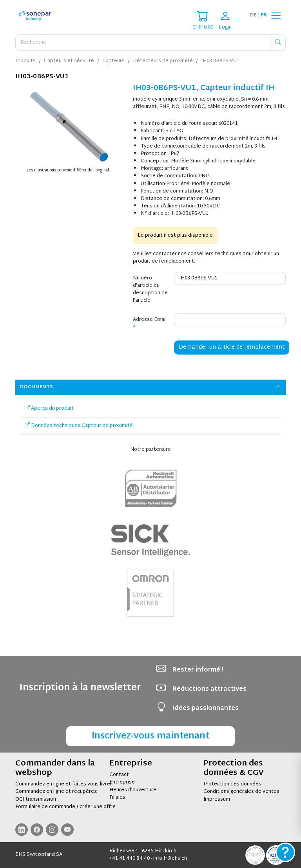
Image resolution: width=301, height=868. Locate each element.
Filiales (117, 798)
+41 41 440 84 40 (130, 859)
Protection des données (232, 784)
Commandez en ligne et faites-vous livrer (64, 784)
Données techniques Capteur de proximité (79, 426)
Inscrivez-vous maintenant (150, 736)
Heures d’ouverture (133, 790)
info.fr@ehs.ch (170, 859)
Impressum (217, 800)
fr (264, 15)
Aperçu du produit (49, 409)
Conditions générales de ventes (241, 792)
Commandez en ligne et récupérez (56, 792)
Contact (119, 775)
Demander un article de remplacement (232, 347)
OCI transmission (36, 800)
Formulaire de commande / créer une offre (65, 807)
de (253, 15)
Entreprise (122, 782)
